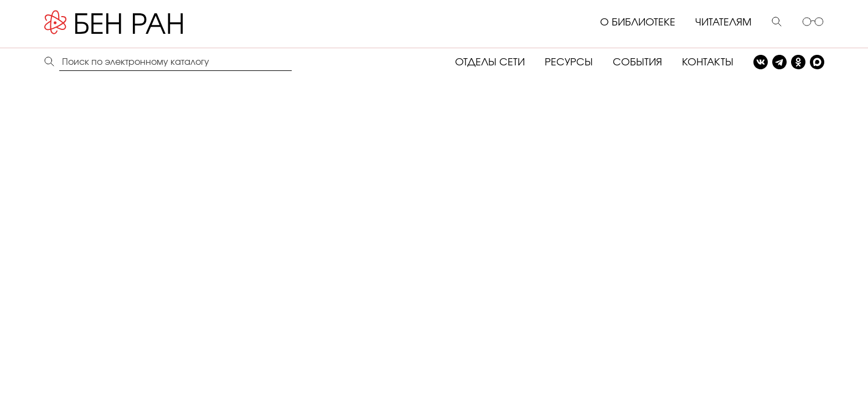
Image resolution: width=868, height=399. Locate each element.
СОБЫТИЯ (637, 63)
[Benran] (130, 23)
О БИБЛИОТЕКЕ (638, 23)
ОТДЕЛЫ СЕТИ (490, 63)
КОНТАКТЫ (708, 63)
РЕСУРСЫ (569, 63)
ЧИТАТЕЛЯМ (724, 23)
